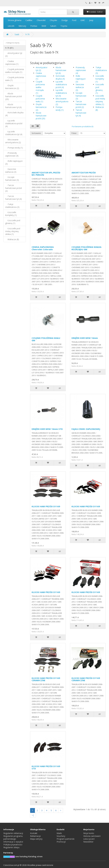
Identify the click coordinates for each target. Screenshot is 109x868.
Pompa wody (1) (60, 109)
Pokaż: (74, 133)
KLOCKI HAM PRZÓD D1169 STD (46, 767)
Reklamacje (35, 836)
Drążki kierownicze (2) (41, 107)
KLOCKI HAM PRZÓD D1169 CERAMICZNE (46, 679)
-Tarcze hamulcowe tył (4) (13, 198)
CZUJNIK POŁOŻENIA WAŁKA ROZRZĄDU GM (86, 248)
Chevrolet (41, 20)
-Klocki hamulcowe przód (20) (13, 96)
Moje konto (89, 833)
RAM (44, 26)
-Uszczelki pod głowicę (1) (13, 222)
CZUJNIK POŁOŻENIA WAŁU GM (46, 339)
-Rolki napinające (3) (14, 162)
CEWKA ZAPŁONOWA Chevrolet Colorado (43, 248)
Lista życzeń (89, 839)
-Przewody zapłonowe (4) (12, 154)
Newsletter (88, 842)
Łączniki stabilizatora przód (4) (61, 84)
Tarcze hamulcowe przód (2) (81, 104)
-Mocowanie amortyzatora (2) (13, 141)
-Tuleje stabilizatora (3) (12, 206)
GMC (83, 20)
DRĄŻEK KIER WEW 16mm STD (47, 429)
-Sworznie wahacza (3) (11, 170)
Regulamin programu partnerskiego (13, 837)
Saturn (53, 26)
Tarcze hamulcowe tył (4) (81, 113)
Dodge (65, 20)
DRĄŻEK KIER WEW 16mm (85, 338)
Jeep (91, 20)
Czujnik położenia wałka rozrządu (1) (40, 87)
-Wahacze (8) (12, 239)
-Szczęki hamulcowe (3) (12, 179)
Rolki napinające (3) (81, 79)
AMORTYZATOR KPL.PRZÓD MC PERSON (46, 174)
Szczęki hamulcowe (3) (81, 96)
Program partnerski (65, 839)
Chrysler (54, 20)
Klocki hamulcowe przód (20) (41, 116)
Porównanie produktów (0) (83, 127)
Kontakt (34, 833)
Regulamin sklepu (11, 847)
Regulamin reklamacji (13, 833)
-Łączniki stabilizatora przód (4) (14, 123)
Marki (59, 833)
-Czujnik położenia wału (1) (15, 79)
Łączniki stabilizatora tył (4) (61, 93)
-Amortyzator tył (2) (14, 55)
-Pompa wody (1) (14, 148)
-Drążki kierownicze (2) (12, 87)
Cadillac (29, 20)
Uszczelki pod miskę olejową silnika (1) (100, 100)
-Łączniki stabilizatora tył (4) (14, 133)
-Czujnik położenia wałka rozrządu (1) (15, 71)
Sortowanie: (36, 133)
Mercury (22, 26)
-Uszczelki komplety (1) (11, 214)
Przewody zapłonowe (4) (81, 70)
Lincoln (11, 26)
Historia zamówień (92, 836)
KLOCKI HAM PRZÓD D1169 (46, 506)
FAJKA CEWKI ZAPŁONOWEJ (86, 429)
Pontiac (34, 26)
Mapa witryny (36, 839)
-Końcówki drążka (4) (14, 114)
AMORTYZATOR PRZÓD (84, 173)
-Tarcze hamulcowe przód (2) (13, 188)
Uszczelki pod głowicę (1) (100, 89)
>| (33, 815)
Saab (17, 34)
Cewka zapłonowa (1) (41, 76)
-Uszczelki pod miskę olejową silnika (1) (13, 231)
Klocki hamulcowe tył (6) (61, 70)
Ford (74, 20)
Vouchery (61, 836)
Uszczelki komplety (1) (100, 79)
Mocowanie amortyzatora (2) (62, 101)
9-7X (27, 34)
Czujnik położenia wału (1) (40, 99)
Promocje (61, 842)
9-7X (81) (9, 48)
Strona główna (15, 20)
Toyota (64, 26)
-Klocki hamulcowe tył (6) (13, 106)
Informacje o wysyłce (13, 842)
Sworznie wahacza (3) (80, 87)
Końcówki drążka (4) (60, 77)
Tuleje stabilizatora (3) (101, 70)
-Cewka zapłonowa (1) (12, 63)
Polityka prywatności (13, 845)
